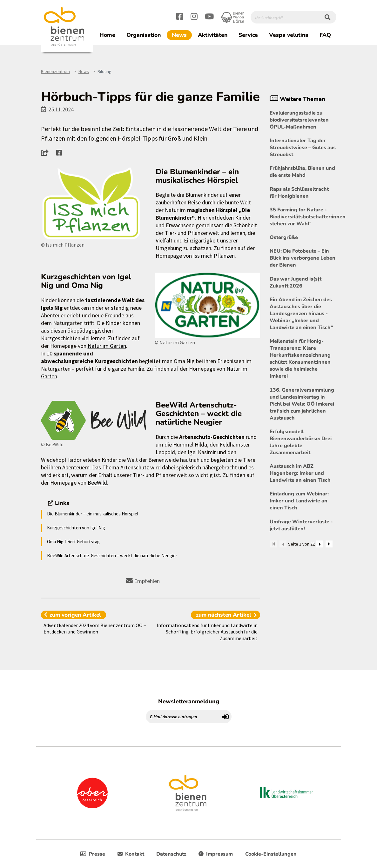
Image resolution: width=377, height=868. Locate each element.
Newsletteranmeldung (189, 701)
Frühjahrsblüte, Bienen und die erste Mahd (302, 172)
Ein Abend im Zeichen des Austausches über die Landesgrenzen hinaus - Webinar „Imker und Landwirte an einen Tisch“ (301, 314)
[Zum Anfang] (274, 544)
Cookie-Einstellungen (271, 854)
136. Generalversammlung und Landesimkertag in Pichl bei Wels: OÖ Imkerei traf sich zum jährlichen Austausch (302, 404)
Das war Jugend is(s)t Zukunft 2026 (296, 282)
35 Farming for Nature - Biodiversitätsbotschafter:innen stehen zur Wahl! (303, 217)
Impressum (216, 854)
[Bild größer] (94, 204)
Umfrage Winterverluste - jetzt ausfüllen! (301, 525)
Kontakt (131, 854)
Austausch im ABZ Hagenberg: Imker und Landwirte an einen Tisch (300, 473)
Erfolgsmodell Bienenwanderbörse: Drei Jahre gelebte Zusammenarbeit (301, 442)
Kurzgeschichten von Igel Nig (76, 528)
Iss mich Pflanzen (214, 256)
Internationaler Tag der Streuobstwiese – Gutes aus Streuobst (303, 148)
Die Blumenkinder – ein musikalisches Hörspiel (93, 514)
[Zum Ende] (329, 544)
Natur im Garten (107, 346)
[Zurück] (283, 544)
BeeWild (97, 483)
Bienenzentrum (55, 71)
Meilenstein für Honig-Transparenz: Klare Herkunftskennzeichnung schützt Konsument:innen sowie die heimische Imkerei (300, 359)
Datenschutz (171, 854)
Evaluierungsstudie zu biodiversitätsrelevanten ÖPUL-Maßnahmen (299, 120)
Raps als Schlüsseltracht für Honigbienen (299, 193)
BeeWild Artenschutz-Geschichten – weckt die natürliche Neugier (112, 556)
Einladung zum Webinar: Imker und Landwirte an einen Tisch (299, 501)
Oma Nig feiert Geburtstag (73, 542)
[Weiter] (320, 544)
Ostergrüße (284, 237)
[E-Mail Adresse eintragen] (183, 717)
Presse (93, 854)
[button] (47, 153)
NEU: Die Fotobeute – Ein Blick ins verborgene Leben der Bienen (303, 258)
